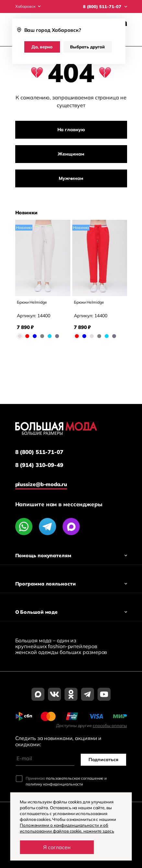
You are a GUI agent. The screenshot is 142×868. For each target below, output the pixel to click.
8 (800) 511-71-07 (39, 452)
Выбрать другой (87, 47)
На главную (71, 130)
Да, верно (42, 47)
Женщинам (71, 154)
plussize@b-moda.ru (41, 484)
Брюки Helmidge (32, 302)
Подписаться (103, 760)
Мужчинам (71, 178)
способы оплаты (110, 725)
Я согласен (57, 847)
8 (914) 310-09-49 (39, 465)
